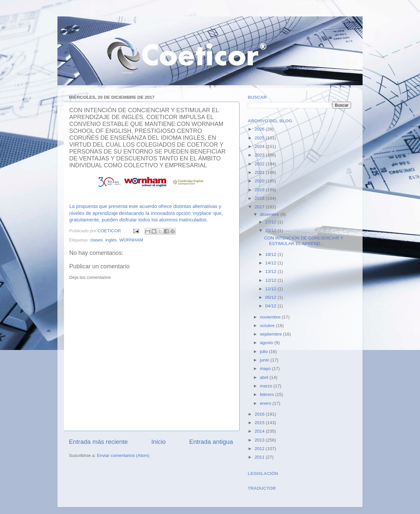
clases (96, 240)
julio (264, 351)
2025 (260, 138)
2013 (260, 440)
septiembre (272, 334)
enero (266, 403)
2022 (260, 164)
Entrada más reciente (98, 442)
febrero (268, 394)
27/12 (271, 222)
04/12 (271, 306)
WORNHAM (131, 240)
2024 (260, 146)
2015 (260, 423)
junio (265, 360)
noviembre (271, 317)
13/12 (271, 271)
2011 (260, 457)
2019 (260, 190)
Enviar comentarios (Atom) (123, 455)
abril (265, 377)
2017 (260, 207)
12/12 (271, 280)
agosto (267, 343)
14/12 (271, 263)
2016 (260, 414)
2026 (260, 129)
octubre (268, 326)
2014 (260, 431)
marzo (267, 386)
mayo (266, 369)
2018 (260, 198)
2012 (260, 449)
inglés (111, 240)
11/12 (271, 289)
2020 (260, 181)
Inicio (158, 442)
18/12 (271, 254)
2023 (260, 155)
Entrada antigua (211, 442)
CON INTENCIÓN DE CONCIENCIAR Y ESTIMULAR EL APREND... (304, 241)
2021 (260, 172)
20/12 (271, 230)
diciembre (270, 214)
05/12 (271, 297)
